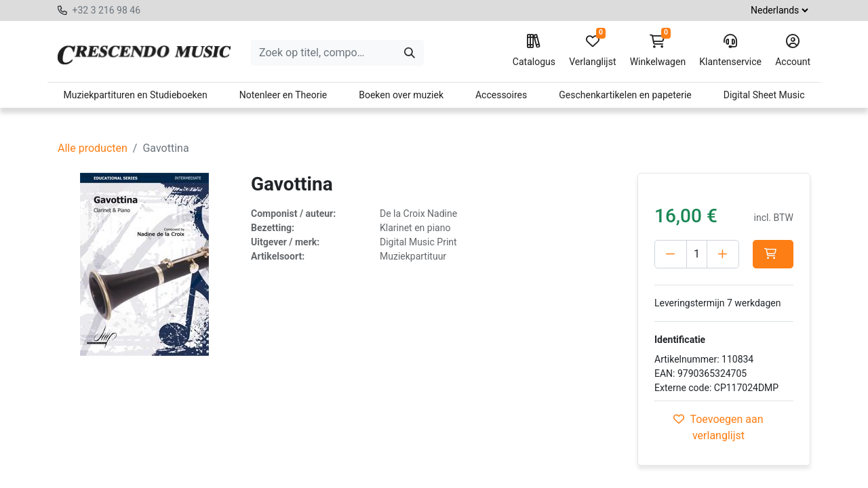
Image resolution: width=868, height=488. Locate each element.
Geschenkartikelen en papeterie (625, 95)
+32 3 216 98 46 (106, 10)
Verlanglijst (592, 51)
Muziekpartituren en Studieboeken (135, 95)
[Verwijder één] (671, 254)
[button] (773, 254)
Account (793, 51)
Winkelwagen (658, 51)
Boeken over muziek (401, 95)
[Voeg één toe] (723, 254)
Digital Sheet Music (764, 95)
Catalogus (534, 51)
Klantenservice (730, 51)
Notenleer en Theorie (283, 95)
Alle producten (93, 148)
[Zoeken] (410, 53)
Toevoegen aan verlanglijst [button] (718, 427)
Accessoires (501, 95)
